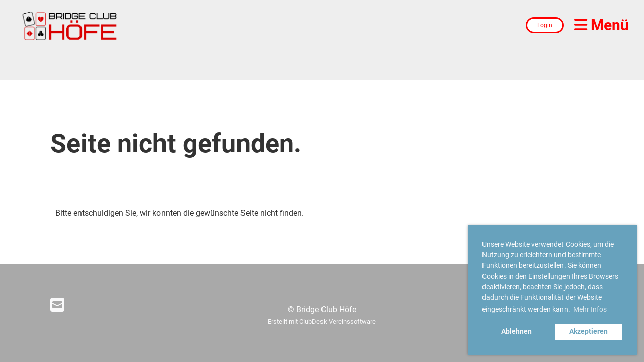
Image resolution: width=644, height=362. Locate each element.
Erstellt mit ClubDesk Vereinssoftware (322, 322)
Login (545, 25)
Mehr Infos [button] (590, 309)
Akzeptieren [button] (588, 332)
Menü (601, 25)
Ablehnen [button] (516, 332)
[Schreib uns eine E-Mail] (57, 305)
